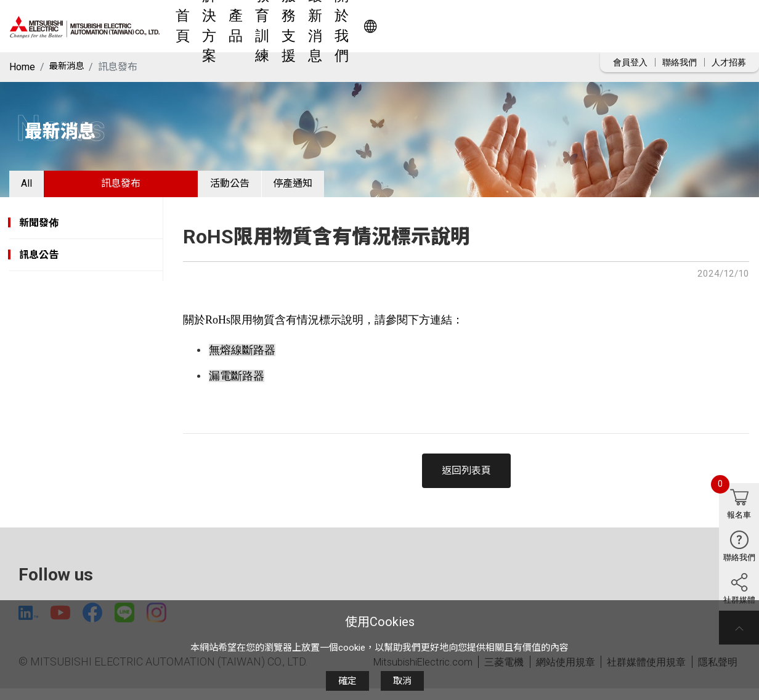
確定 (347, 681)
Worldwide (688, 26)
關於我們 (567, 26)
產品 (352, 26)
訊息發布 (137, 188)
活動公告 (254, 188)
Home (22, 67)
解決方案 (306, 26)
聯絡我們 (680, 62)
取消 (402, 681)
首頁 (261, 26)
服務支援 (454, 26)
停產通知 (334, 188)
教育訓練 (397, 26)
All (34, 188)
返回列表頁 (466, 479)
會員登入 (630, 62)
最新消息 (511, 26)
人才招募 (729, 62)
